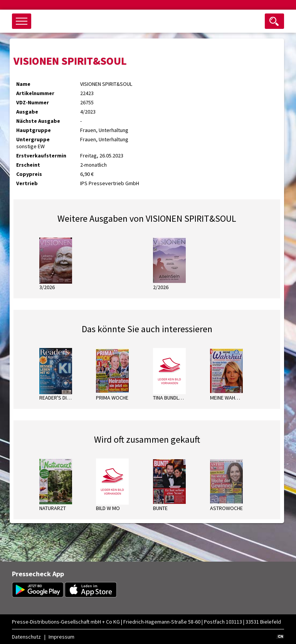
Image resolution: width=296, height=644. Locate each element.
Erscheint (28, 165)
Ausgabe (27, 112)
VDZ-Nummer (33, 102)
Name (23, 84)
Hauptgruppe (34, 130)
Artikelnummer (35, 93)
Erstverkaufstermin (41, 156)
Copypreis (29, 174)
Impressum (61, 637)
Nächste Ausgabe (38, 121)
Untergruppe (33, 139)
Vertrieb (27, 183)
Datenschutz (26, 637)
